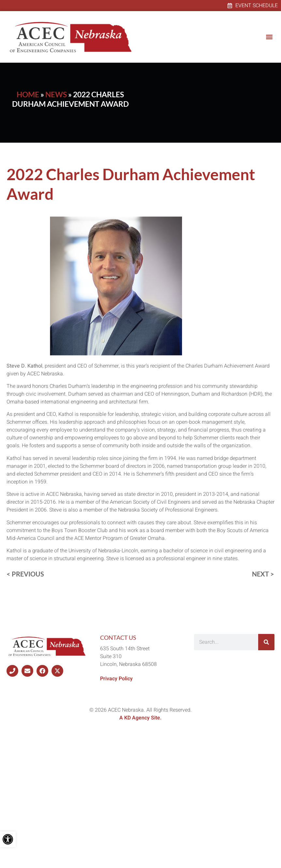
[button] (269, 37)
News (56, 95)
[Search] (266, 642)
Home (28, 95)
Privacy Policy (116, 679)
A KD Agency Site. (140, 718)
